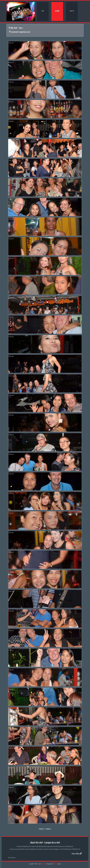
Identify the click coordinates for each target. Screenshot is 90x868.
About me (72, 11)
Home (43, 11)
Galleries (57, 11)
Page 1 (42, 829)
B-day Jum (11, 43)
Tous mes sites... (12, 858)
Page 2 (48, 829)
